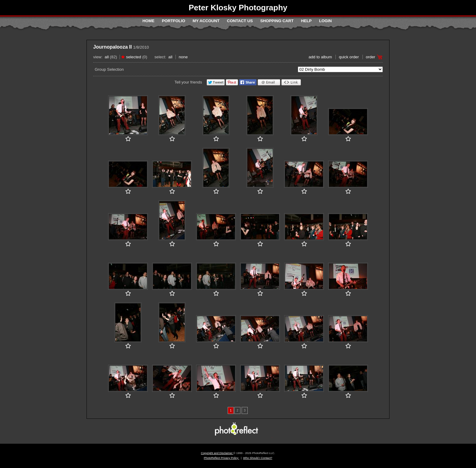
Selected (134, 57)
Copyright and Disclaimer (217, 453)
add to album (320, 57)
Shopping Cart (277, 21)
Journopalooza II (112, 47)
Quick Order (349, 57)
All (107, 57)
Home (148, 21)
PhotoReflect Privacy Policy (221, 458)
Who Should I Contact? (258, 458)
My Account (206, 21)
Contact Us (240, 21)
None (183, 57)
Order (371, 57)
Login (325, 21)
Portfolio (173, 21)
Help (306, 21)
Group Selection (109, 69)
